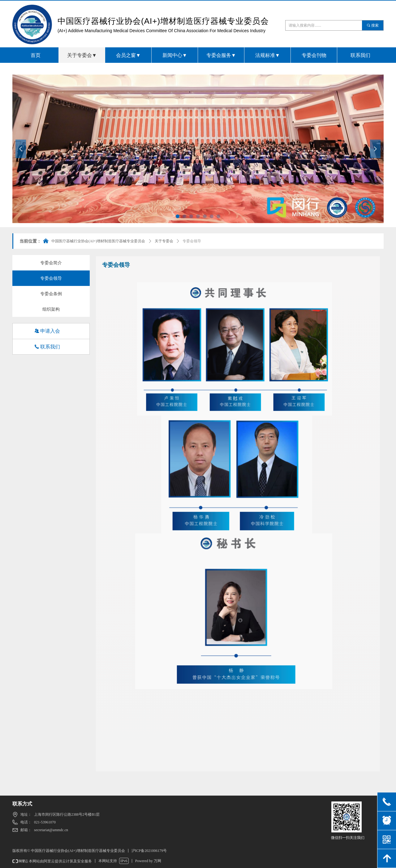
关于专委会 (164, 241)
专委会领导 (192, 241)
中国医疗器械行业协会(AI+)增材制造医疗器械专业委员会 (98, 241)
